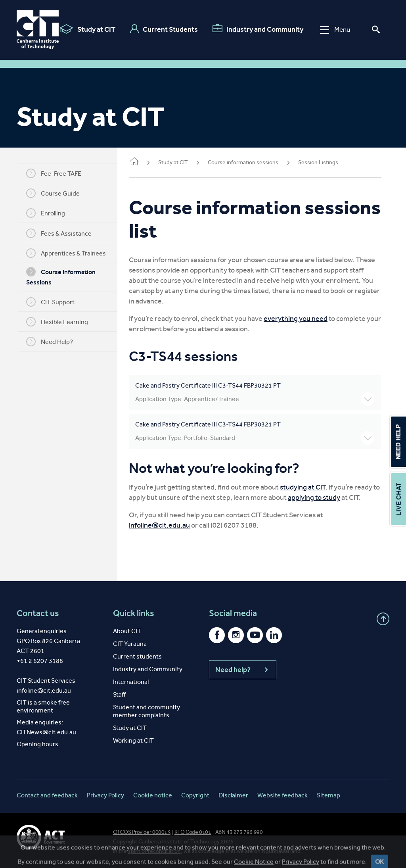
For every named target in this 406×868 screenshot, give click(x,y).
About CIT (127, 631)
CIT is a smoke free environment (43, 706)
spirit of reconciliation (154, 851)
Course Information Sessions (65, 277)
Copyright (195, 795)
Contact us (38, 613)
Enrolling (50, 213)
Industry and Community (258, 29)
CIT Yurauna (130, 644)
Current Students (164, 29)
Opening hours (37, 744)
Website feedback (282, 795)
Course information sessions (252, 162)
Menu (335, 30)
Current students (137, 656)
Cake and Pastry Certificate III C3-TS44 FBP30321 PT (259, 394)
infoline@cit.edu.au (168, 525)
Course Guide (57, 193)
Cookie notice (153, 795)
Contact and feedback (47, 795)
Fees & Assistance (63, 233)
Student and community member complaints (147, 711)
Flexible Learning (61, 322)
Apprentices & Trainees (70, 253)
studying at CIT (311, 487)
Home (143, 162)
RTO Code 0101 (193, 832)
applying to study (330, 497)
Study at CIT (87, 29)
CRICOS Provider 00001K (142, 832)
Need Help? (54, 342)
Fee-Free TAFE (58, 173)
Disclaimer (233, 795)
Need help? (243, 670)
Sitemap (328, 795)
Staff (119, 694)
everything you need (304, 319)
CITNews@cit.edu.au (46, 732)
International (131, 682)
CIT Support (55, 302)
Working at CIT (133, 740)
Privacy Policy (105, 795)
